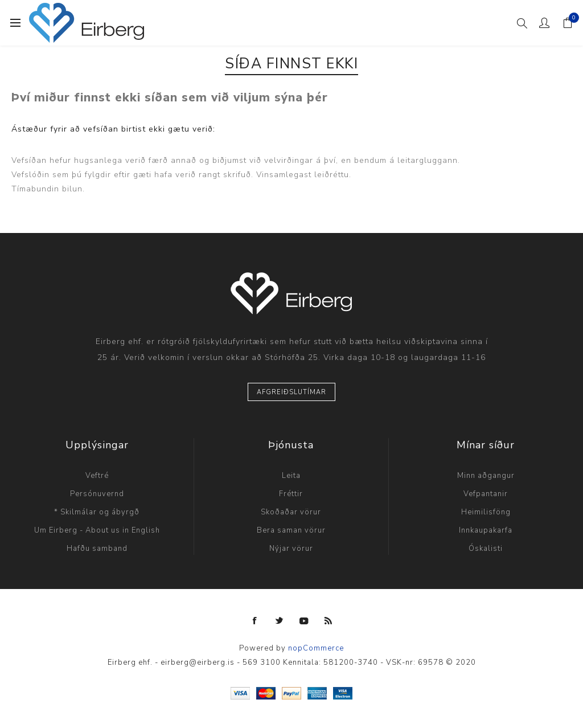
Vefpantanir (486, 494)
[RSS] (329, 621)
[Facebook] (255, 621)
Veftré (97, 476)
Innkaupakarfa (486, 530)
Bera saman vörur (291, 530)
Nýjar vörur (291, 549)
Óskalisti (486, 549)
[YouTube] (304, 621)
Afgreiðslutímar (291, 392)
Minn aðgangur (486, 476)
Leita (291, 476)
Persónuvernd (97, 494)
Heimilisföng (486, 512)
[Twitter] (280, 621)
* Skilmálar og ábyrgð (97, 512)
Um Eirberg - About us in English (97, 530)
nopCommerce (316, 648)
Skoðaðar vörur (291, 512)
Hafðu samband (97, 549)
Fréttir (291, 494)
